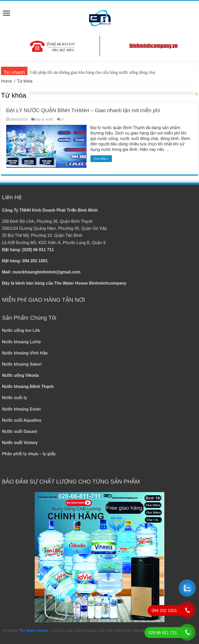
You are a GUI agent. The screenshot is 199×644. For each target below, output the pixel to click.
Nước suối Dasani (20, 431)
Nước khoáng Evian (22, 409)
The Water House (34, 630)
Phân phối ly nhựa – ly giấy (29, 454)
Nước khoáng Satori (22, 364)
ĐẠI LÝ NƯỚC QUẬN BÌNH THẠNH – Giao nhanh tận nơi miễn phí (83, 110)
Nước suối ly (15, 398)
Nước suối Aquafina (22, 420)
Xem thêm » (101, 159)
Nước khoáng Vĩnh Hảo (25, 353)
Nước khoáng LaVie (22, 342)
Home (7, 81)
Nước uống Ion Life (21, 330)
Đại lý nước (45, 119)
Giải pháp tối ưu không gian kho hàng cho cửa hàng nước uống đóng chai (92, 72)
